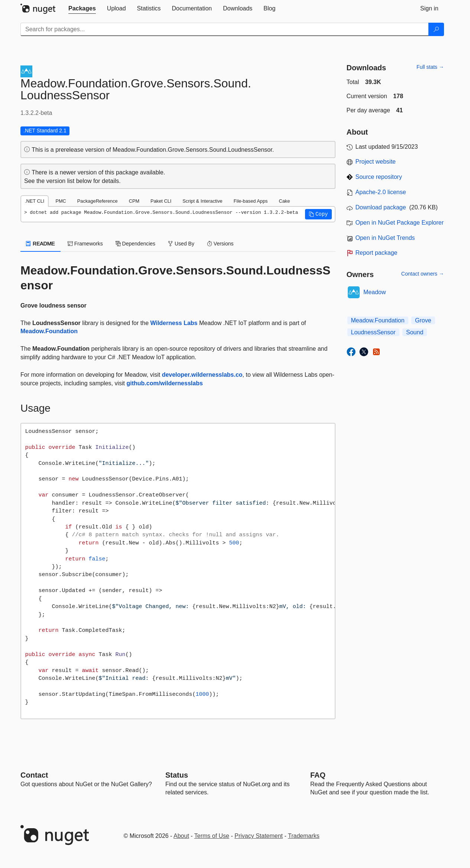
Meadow (375, 292)
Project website (376, 162)
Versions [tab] (220, 244)
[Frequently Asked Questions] (318, 775)
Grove (423, 320)
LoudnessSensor (373, 332)
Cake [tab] (284, 201)
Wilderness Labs (174, 323)
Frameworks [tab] (85, 244)
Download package (381, 207)
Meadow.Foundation (49, 331)
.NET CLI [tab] (35, 201)
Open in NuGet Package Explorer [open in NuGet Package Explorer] (400, 223)
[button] (318, 214)
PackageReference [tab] (98, 201)
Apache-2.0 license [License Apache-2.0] (381, 192)
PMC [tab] (61, 201)
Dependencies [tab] (135, 244)
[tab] (82, 9)
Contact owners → (423, 274)
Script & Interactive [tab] (202, 201)
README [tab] (40, 244)
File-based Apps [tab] (251, 201)
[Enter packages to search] (225, 29)
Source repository (379, 177)
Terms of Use (212, 836)
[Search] (436, 29)
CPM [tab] (134, 201)
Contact (34, 775)
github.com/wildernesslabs (164, 383)
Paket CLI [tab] (161, 201)
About (181, 836)
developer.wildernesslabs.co (202, 375)
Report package (377, 253)
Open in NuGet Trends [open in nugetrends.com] (385, 238)
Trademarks (304, 836)
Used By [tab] (181, 244)
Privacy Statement (259, 836)
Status (177, 775)
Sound (415, 332)
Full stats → (430, 67)
